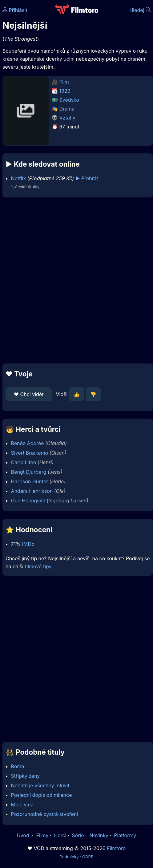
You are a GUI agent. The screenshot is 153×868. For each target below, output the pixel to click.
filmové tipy (38, 566)
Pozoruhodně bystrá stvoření (45, 814)
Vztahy (67, 118)
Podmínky (69, 857)
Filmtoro (116, 848)
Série (78, 835)
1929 (65, 91)
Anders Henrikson (32, 491)
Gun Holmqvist (28, 501)
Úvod (24, 835)
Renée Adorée (28, 443)
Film (64, 82)
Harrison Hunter (30, 481)
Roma (18, 766)
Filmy (42, 835)
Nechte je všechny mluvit (40, 785)
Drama (67, 109)
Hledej (140, 10)
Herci (60, 835)
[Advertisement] (75, 280)
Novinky (99, 835)
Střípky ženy (26, 776)
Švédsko (69, 100)
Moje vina (22, 805)
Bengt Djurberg (29, 472)
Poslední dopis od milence (42, 795)
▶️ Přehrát (87, 178)
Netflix (19, 178)
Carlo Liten (24, 462)
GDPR (88, 857)
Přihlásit (15, 10)
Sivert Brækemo (30, 453)
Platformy (125, 835)
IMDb (28, 544)
